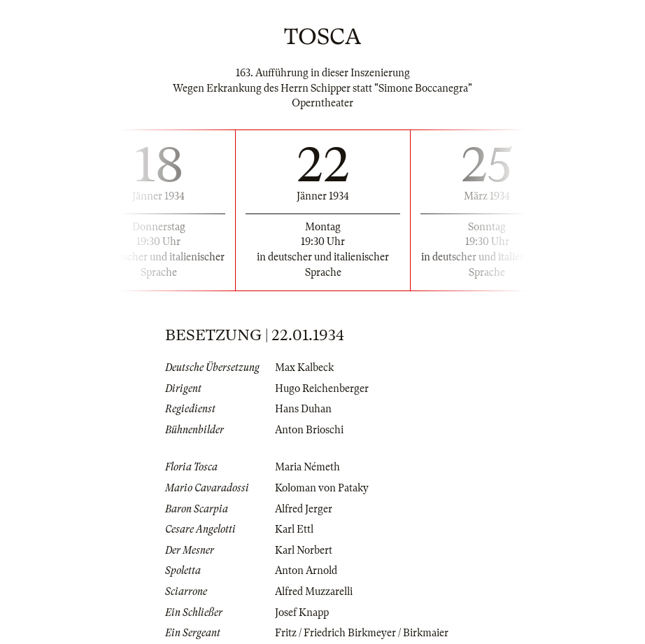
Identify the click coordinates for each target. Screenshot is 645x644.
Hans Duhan (303, 409)
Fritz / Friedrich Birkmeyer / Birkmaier (362, 633)
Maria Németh (307, 467)
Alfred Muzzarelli (314, 591)
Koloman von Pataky (322, 488)
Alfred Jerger (304, 509)
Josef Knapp (302, 612)
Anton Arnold (306, 570)
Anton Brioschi (309, 430)
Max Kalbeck (304, 367)
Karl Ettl (294, 529)
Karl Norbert (304, 550)
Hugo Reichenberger (322, 388)
